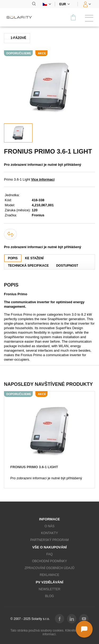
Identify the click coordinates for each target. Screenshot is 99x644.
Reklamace (49, 575)
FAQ (49, 554)
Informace (49, 519)
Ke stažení (34, 258)
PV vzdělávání (49, 582)
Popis (13, 258)
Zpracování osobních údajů (49, 568)
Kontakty (50, 533)
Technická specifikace (28, 266)
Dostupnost (67, 266)
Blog (49, 596)
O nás (49, 526)
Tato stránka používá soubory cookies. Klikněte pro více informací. (49, 632)
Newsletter (49, 589)
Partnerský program (50, 540)
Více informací (43, 179)
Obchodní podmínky (49, 561)
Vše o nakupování (49, 547)
